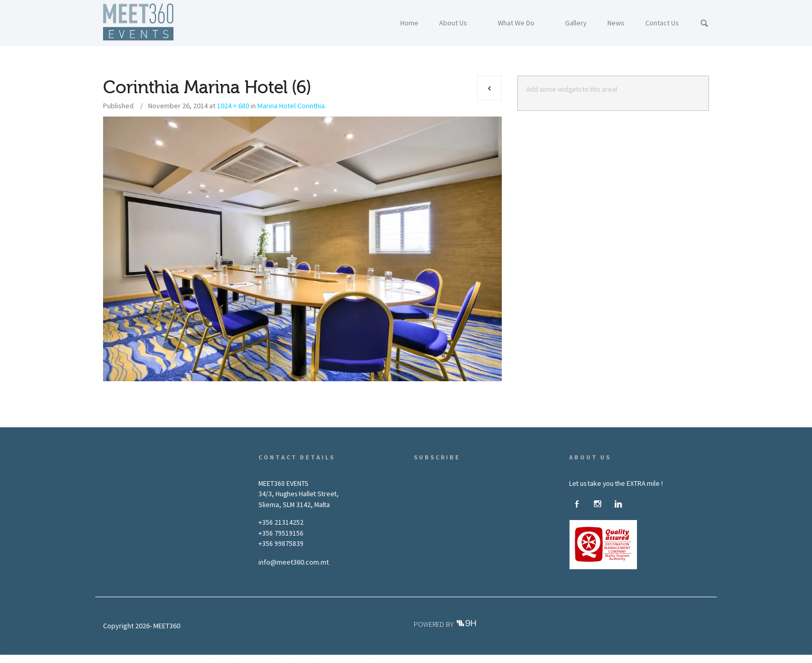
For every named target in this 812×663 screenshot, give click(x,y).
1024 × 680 (233, 106)
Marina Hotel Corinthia (291, 106)
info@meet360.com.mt (294, 562)
